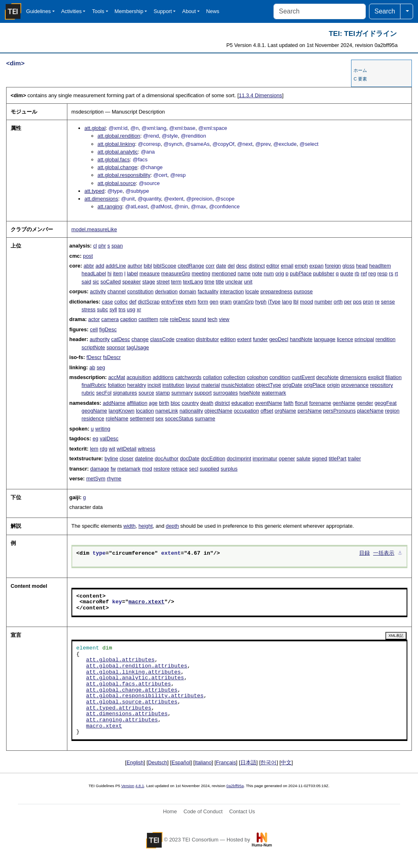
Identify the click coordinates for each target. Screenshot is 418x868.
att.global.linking (116, 144)
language (325, 339)
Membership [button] (129, 11)
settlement (142, 418)
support (203, 393)
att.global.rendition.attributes (137, 666)
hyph (261, 302)
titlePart (337, 459)
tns (122, 309)
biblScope (165, 266)
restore (162, 469)
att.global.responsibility (124, 175)
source (146, 393)
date (221, 266)
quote (347, 273)
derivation (167, 291)
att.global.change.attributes (132, 690)
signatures (125, 393)
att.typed (94, 191)
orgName (286, 411)
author (135, 266)
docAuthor (167, 459)
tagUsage (138, 347)
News (213, 11)
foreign (333, 266)
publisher (324, 273)
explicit (376, 377)
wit (112, 449)
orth (338, 302)
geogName (94, 411)
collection (235, 377)
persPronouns (340, 411)
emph (301, 266)
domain (188, 291)
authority (100, 339)
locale (252, 291)
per (348, 302)
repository (381, 385)
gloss (349, 266)
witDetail (127, 449)
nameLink (167, 411)
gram (226, 302)
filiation (394, 377)
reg (372, 273)
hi (109, 273)
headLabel (94, 273)
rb (357, 273)
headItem (380, 266)
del (231, 266)
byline (111, 459)
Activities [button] (72, 11)
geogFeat (385, 403)
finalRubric (94, 385)
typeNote (250, 393)
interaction (232, 291)
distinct (257, 266)
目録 (365, 553)
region (392, 411)
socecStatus (179, 418)
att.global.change (117, 167)
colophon (258, 377)
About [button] (189, 11)
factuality (208, 291)
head (362, 266)
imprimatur (265, 459)
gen (214, 302)
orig (280, 273)
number (323, 302)
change (140, 339)
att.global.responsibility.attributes (145, 696)
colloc (121, 302)
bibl (148, 266)
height (146, 526)
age (153, 403)
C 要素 (360, 79)
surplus (229, 469)
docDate (190, 459)
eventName (269, 403)
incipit (154, 385)
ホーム (360, 70)
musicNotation (238, 385)
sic (96, 282)
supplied (209, 469)
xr (139, 309)
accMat (117, 377)
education (243, 403)
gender (365, 403)
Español (181, 762)
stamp (163, 393)
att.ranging (110, 206)
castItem (148, 319)
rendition (386, 339)
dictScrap (149, 302)
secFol (104, 393)
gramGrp (243, 302)
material (211, 385)
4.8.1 (140, 786)
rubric (88, 393)
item (118, 273)
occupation (247, 411)
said (86, 282)
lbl (296, 302)
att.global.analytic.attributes (135, 678)
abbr (89, 266)
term (176, 282)
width (129, 526)
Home (170, 811)
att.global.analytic (118, 152)
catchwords (188, 377)
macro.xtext (147, 602)
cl (95, 246)
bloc (175, 403)
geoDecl (279, 339)
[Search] (320, 11)
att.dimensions (101, 199)
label (132, 273)
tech (213, 319)
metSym (96, 479)
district (222, 403)
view (224, 319)
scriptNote (93, 347)
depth (172, 526)
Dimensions (260, 95)
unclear (234, 282)
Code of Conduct (203, 811)
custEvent (303, 377)
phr (102, 246)
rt (396, 273)
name (244, 273)
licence (345, 339)
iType (274, 302)
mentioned (224, 273)
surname (205, 418)
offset (267, 411)
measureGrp (176, 273)
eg (96, 438)
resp (382, 273)
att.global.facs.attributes (129, 684)
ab (92, 367)
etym (191, 302)
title (220, 282)
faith (289, 403)
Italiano (203, 762)
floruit (301, 403)
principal (365, 339)
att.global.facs (114, 160)
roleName (117, 418)
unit (248, 282)
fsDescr (112, 357)
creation (185, 339)
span (117, 246)
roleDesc (180, 319)
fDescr (94, 357)
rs (391, 273)
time (209, 282)
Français (226, 762)
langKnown (121, 411)
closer (127, 459)
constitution (140, 291)
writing (103, 429)
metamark (129, 469)
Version (128, 786)
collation (212, 377)
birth (164, 403)
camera (110, 319)
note (257, 273)
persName (310, 411)
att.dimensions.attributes (127, 714)
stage (149, 282)
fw (113, 469)
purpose (303, 291)
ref (364, 273)
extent (244, 339)
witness (147, 449)
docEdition (213, 459)
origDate (292, 385)
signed (320, 459)
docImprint (239, 459)
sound (199, 319)
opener (287, 459)
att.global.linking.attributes (133, 672)
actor (94, 319)
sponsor (116, 347)
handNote (301, 339)
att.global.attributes (120, 660)
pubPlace (301, 273)
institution (173, 385)
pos (357, 302)
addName (114, 403)
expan (317, 266)
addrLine (116, 266)
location (145, 411)
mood (307, 302)
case (108, 302)
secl (194, 469)
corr (210, 266)
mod (147, 469)
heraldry (137, 385)
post (88, 256)
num (269, 273)
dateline (144, 459)
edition (228, 339)
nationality (191, 411)
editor (273, 266)
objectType (269, 385)
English (135, 762)
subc (103, 309)
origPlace (315, 385)
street (163, 282)
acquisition (139, 377)
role (164, 319)
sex (160, 418)
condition (280, 377)
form (203, 302)
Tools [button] (98, 11)
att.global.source (117, 183)
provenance (355, 385)
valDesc (109, 438)
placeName (370, 411)
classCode (162, 339)
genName (344, 403)
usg (131, 309)
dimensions (353, 377)
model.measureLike (94, 229)
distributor (207, 339)
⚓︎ (400, 553)
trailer (354, 459)
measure (150, 273)
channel (117, 291)
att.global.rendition (119, 136)
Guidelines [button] (38, 11)
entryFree (172, 302)
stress (89, 309)
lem (94, 449)
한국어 (268, 762)
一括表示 (384, 553)
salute (303, 459)
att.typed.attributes (119, 708)
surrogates (225, 393)
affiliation (137, 403)
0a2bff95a (235, 786)
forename (320, 403)
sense (388, 302)
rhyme (114, 479)
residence (93, 418)
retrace (180, 469)
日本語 (248, 762)
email (287, 266)
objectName (218, 411)
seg (101, 367)
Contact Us (242, 811)
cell (94, 329)
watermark (274, 393)
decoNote (328, 377)
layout (193, 385)
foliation (117, 385)
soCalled (111, 282)
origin (333, 385)
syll (113, 309)
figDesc (108, 329)
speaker (131, 282)
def (133, 302)
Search (385, 11)
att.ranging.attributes (122, 720)
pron (368, 302)
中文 (286, 762)
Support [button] (163, 11)
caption (128, 319)
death (207, 403)
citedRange (191, 266)
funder (260, 339)
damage (100, 469)
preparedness (276, 291)
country (190, 403)
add (100, 266)
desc (241, 266)
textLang (193, 282)
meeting (201, 273)
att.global (95, 128)
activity (98, 291)
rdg (104, 449)
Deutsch (158, 762)
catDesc (120, 339)
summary (182, 393)
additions (163, 377)
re (377, 302)
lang (287, 302)
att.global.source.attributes (132, 702)
